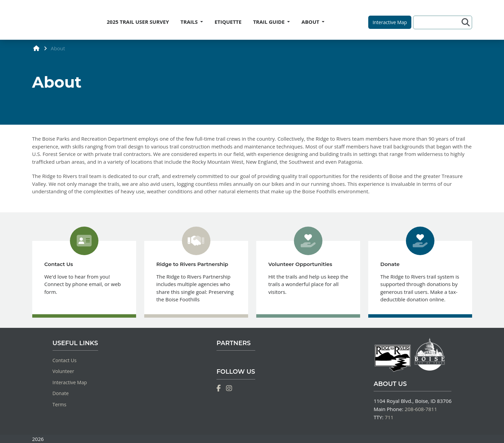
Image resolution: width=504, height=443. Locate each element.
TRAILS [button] (190, 22)
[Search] (438, 22)
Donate (61, 393)
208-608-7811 (421, 409)
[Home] (32, 20)
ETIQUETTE (228, 22)
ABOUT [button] (311, 22)
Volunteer (63, 371)
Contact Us (65, 360)
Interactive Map (70, 382)
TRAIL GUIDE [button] (270, 22)
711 (389, 417)
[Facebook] (219, 388)
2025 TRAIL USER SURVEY (138, 22)
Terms (60, 404)
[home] (36, 48)
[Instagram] (229, 388)
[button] (390, 22)
